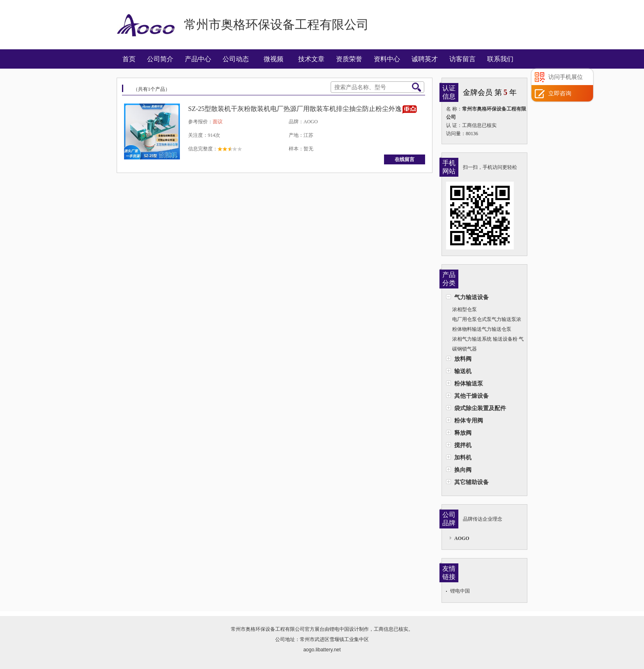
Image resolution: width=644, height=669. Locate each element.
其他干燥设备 (471, 396)
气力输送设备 (471, 297)
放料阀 (463, 359)
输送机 (463, 371)
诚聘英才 (425, 59)
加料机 (463, 457)
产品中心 (198, 59)
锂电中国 (460, 591)
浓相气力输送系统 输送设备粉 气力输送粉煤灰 (485, 340)
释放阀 (463, 433)
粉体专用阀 (469, 420)
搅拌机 (463, 445)
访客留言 (462, 59)
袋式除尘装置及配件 (480, 408)
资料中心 (387, 59)
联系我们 (500, 59)
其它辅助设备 (471, 482)
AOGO (462, 538)
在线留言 (405, 159)
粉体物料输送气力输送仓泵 (482, 329)
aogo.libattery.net (322, 650)
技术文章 (311, 59)
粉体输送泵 (469, 383)
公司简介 (160, 59)
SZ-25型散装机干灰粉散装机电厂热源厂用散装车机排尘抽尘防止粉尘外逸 (295, 109)
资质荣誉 (349, 59)
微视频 (274, 59)
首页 (129, 59)
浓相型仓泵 (465, 309)
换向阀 (463, 470)
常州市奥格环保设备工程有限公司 (268, 629)
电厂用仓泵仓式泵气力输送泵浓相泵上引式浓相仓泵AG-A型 (484, 320)
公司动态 (236, 59)
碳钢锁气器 (465, 349)
